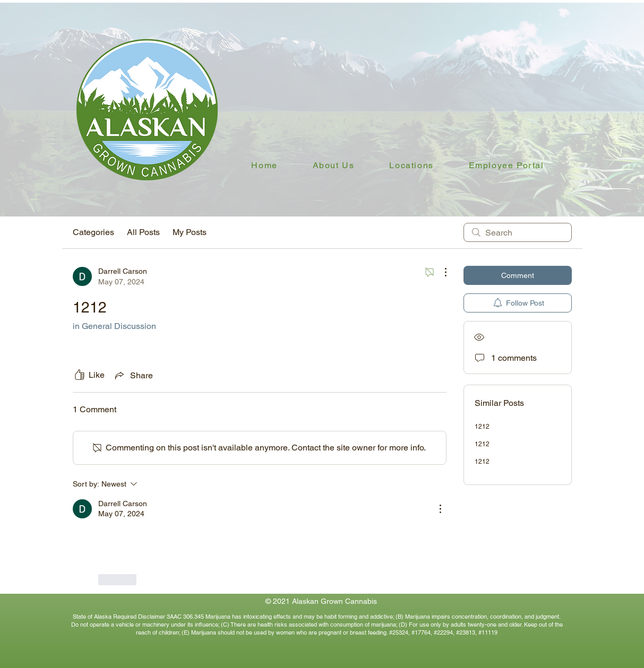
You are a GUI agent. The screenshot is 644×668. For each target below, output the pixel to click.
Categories (93, 232)
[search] (518, 232)
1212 (482, 427)
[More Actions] (440, 272)
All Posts (143, 232)
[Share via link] (133, 375)
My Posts (190, 232)
